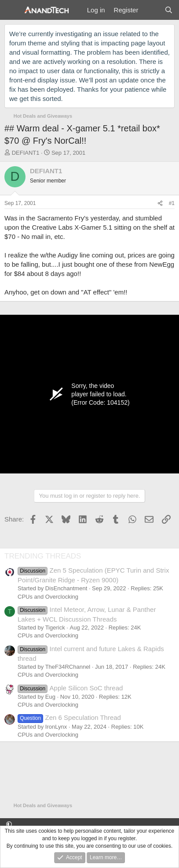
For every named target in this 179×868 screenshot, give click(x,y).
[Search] (169, 10)
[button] (9, 825)
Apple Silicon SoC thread (70, 688)
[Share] (160, 203)
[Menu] (12, 10)
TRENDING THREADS (43, 556)
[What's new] (151, 10)
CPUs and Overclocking (48, 597)
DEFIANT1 (26, 153)
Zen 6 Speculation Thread (69, 717)
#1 (172, 203)
